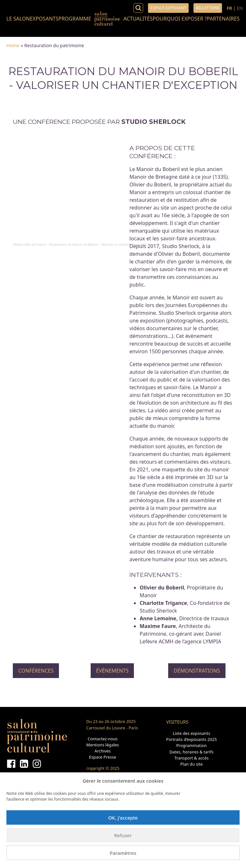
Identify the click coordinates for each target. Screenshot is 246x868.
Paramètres (123, 853)
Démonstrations (197, 671)
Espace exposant (168, 8)
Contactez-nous (103, 739)
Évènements (112, 671)
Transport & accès (191, 758)
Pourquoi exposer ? (180, 19)
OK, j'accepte (123, 818)
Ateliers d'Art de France (29, 245)
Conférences (36, 671)
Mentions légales (102, 745)
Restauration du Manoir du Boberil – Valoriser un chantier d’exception (98, 245)
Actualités (138, 19)
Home (13, 45)
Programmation (191, 745)
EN (240, 8)
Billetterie (208, 8)
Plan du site (192, 764)
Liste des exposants (191, 733)
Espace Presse (102, 757)
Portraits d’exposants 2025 (192, 739)
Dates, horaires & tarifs (192, 752)
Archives (102, 751)
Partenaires (223, 19)
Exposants (44, 19)
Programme (75, 19)
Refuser (123, 835)
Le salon (18, 19)
